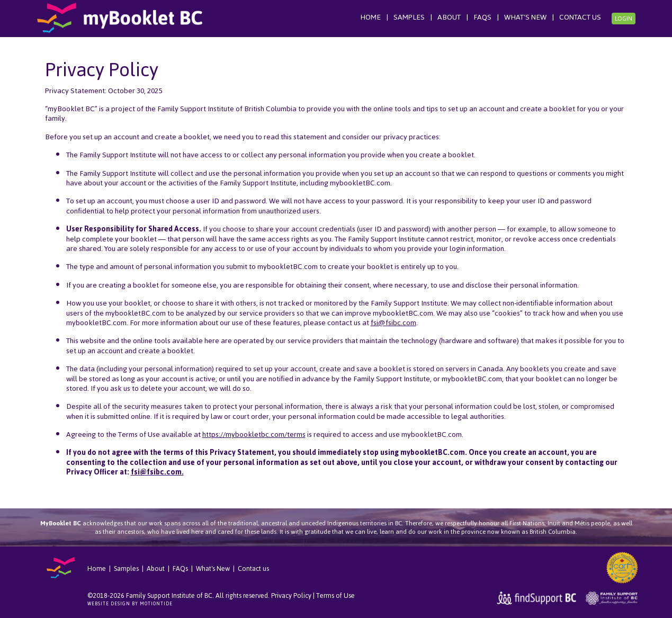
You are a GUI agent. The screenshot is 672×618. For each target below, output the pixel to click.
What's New (525, 17)
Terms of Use (335, 595)
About (449, 17)
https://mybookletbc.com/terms (254, 435)
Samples (409, 17)
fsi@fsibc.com (393, 323)
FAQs (482, 17)
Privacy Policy (291, 595)
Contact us (580, 17)
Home (370, 17)
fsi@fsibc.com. (157, 472)
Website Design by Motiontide (130, 604)
